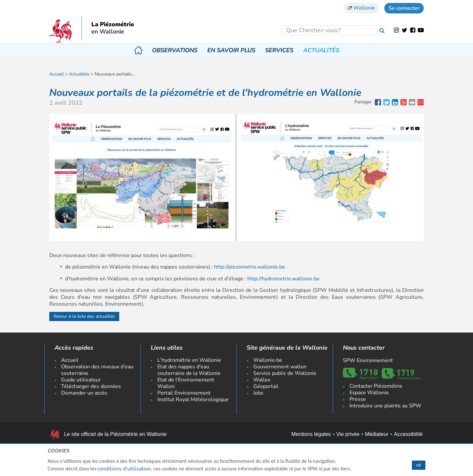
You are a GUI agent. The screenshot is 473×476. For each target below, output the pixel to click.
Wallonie (361, 8)
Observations (175, 50)
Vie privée (348, 434)
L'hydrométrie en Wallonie (189, 360)
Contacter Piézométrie (376, 386)
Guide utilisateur (81, 380)
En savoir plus (231, 50)
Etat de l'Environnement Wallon (186, 383)
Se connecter (404, 8)
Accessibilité (408, 434)
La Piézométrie (113, 25)
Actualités (321, 50)
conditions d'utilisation (124, 469)
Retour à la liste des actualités (84, 316)
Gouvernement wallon (280, 367)
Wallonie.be (268, 360)
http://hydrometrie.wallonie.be (283, 279)
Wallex (262, 380)
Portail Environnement (184, 393)
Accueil (138, 50)
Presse (358, 399)
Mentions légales (311, 434)
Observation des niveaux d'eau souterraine (97, 370)
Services (279, 50)
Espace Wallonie (369, 393)
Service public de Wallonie (285, 373)
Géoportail (266, 386)
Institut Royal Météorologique (193, 400)
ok (419, 465)
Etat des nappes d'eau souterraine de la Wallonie (189, 370)
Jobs (258, 393)
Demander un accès (84, 393)
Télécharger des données (91, 386)
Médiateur (377, 434)
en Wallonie (108, 32)
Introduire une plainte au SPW (385, 406)
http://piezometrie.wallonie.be (250, 267)
